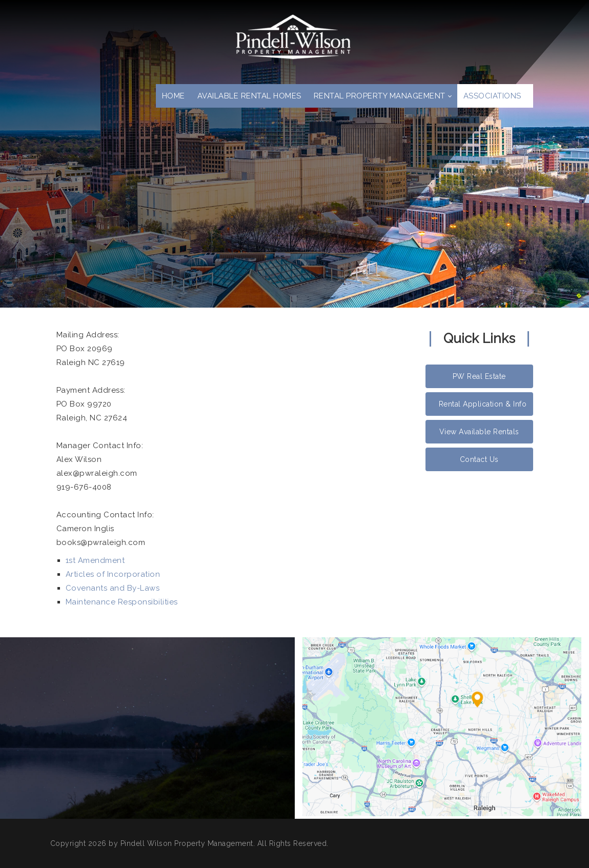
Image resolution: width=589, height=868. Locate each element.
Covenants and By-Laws (113, 588)
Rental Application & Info (483, 404)
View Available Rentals (479, 432)
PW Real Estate (479, 376)
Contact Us (479, 459)
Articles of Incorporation (113, 574)
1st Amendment (95, 560)
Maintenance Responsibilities (122, 602)
